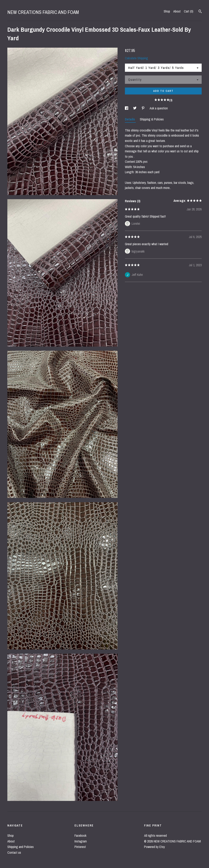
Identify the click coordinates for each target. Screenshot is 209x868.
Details (130, 119)
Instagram (81, 841)
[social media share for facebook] (127, 108)
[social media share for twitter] (135, 108)
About (177, 11)
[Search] (200, 12)
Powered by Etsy (155, 847)
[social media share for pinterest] (143, 108)
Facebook (80, 835)
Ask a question (159, 108)
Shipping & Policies (152, 119)
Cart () (189, 11)
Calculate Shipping (136, 58)
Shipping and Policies (21, 847)
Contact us (14, 852)
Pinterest (80, 847)
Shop (167, 11)
